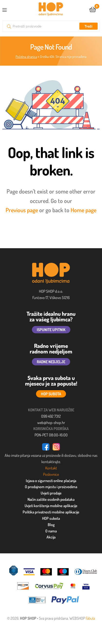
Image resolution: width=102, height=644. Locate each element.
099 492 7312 (51, 416)
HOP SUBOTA (51, 394)
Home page (83, 210)
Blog (51, 525)
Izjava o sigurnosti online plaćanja (51, 481)
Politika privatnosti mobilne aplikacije (51, 512)
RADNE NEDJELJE (51, 362)
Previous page (22, 210)
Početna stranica (26, 57)
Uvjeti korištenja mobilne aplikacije (51, 506)
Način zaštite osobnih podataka (51, 499)
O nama (51, 531)
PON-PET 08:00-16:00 (51, 435)
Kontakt (51, 468)
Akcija (51, 537)
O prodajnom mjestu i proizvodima (51, 487)
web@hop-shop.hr (51, 423)
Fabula (90, 618)
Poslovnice (51, 474)
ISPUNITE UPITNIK (51, 330)
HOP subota (51, 518)
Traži (88, 26)
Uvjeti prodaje (51, 493)
